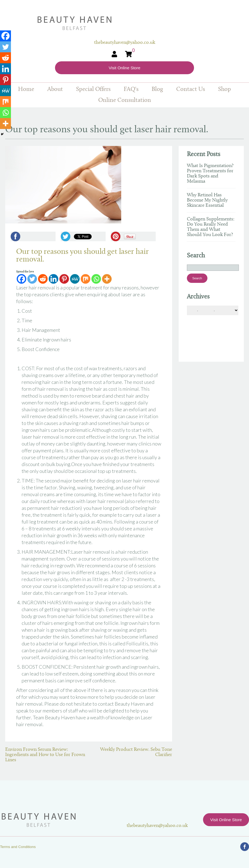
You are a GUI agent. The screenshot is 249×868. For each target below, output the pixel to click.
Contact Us (191, 89)
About (55, 89)
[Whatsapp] (96, 279)
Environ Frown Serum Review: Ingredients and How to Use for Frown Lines (45, 755)
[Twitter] (32, 279)
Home (26, 89)
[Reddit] (43, 279)
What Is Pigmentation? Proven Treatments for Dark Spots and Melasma (210, 174)
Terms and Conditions (18, 847)
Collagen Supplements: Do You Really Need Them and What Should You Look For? (211, 227)
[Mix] (86, 279)
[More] (107, 279)
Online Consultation (125, 100)
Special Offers (93, 89)
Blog (157, 89)
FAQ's (131, 89)
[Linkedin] (53, 279)
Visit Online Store (125, 68)
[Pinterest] (64, 279)
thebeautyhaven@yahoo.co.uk (157, 826)
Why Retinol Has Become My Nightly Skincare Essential (207, 200)
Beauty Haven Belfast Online (125, 23)
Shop (225, 89)
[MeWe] (75, 279)
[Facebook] (21, 279)
